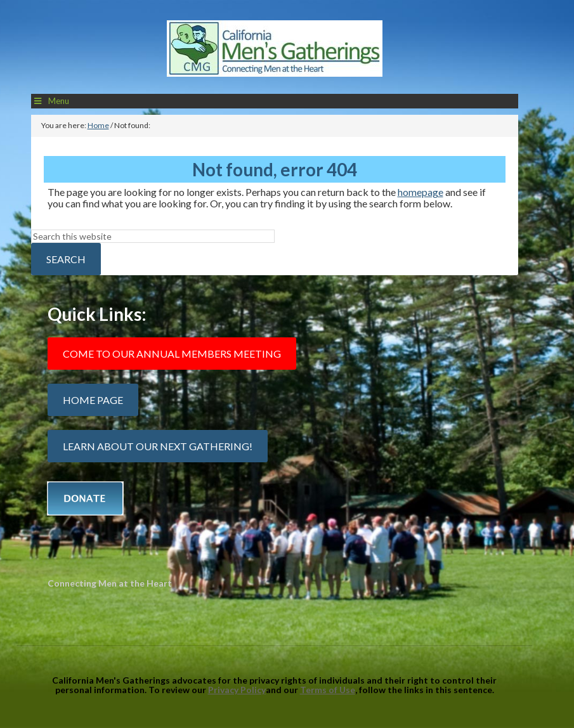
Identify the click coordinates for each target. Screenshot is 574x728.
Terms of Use (328, 690)
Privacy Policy (237, 690)
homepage (421, 192)
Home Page (93, 400)
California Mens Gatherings (274, 52)
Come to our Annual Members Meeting (172, 354)
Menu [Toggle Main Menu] (51, 101)
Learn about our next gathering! (158, 446)
